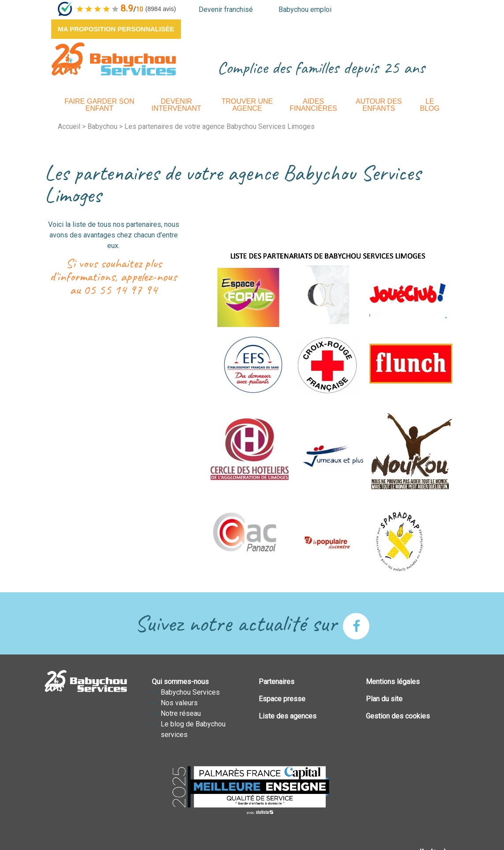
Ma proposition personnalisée (116, 29)
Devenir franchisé (226, 9)
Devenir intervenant (176, 105)
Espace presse (282, 699)
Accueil (69, 126)
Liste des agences (288, 716)
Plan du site (384, 699)
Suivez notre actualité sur (252, 623)
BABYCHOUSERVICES (114, 59)
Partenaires (276, 682)
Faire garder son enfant (99, 105)
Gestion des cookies (398, 716)
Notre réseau (181, 713)
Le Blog (430, 105)
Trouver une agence (247, 105)
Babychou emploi (305, 9)
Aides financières (313, 105)
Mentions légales (393, 682)
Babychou (102, 126)
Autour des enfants (379, 105)
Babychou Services (190, 692)
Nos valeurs (179, 703)
